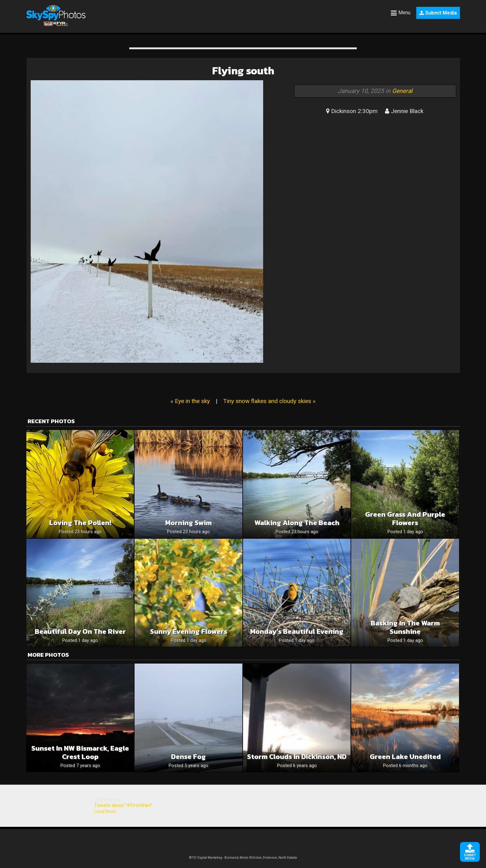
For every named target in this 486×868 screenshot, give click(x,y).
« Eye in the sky (190, 401)
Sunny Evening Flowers (189, 631)
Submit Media (438, 13)
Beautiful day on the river (80, 631)
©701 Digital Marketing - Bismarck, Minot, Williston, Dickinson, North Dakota (243, 858)
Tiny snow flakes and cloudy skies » (269, 401)
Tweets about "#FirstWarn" (123, 805)
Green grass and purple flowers (405, 519)
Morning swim (188, 523)
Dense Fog (188, 757)
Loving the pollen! (80, 523)
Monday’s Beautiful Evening (297, 631)
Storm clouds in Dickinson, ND (297, 757)
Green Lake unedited (405, 757)
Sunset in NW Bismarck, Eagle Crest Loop (80, 752)
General (402, 91)
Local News (105, 811)
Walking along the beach (297, 523)
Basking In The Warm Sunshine (405, 627)
